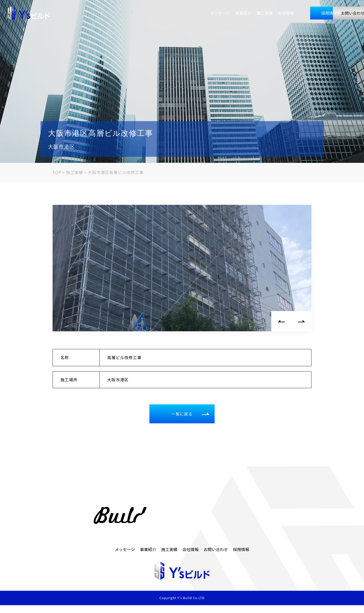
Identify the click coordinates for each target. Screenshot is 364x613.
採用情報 (283, 13)
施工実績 (215, 13)
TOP (59, 172)
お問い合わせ (334, 13)
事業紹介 (194, 13)
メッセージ (170, 13)
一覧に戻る (192, 416)
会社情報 (236, 13)
